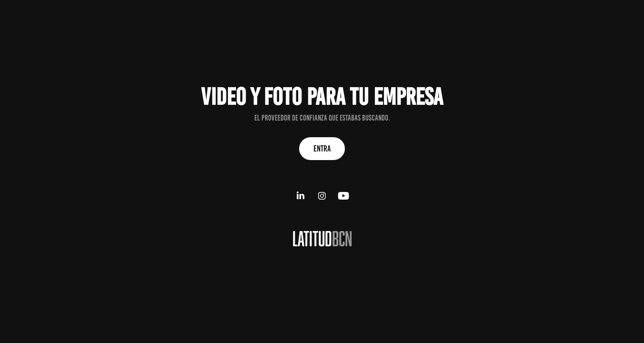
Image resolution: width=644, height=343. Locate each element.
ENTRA (322, 149)
